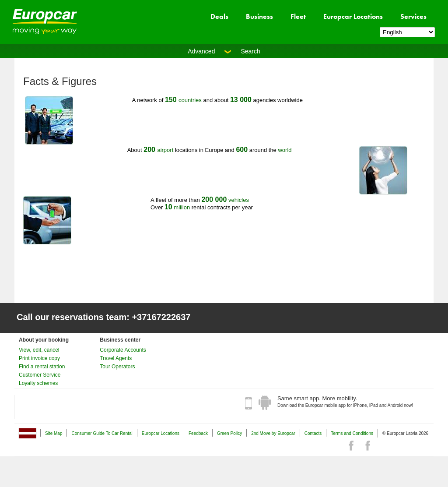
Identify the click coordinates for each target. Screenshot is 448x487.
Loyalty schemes (38, 383)
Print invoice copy (39, 358)
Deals (219, 16)
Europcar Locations (353, 16)
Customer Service (40, 375)
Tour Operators (117, 367)
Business (259, 16)
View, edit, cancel (39, 350)
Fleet (298, 16)
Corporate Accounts (123, 350)
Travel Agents (116, 358)
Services (413, 16)
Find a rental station (42, 367)
